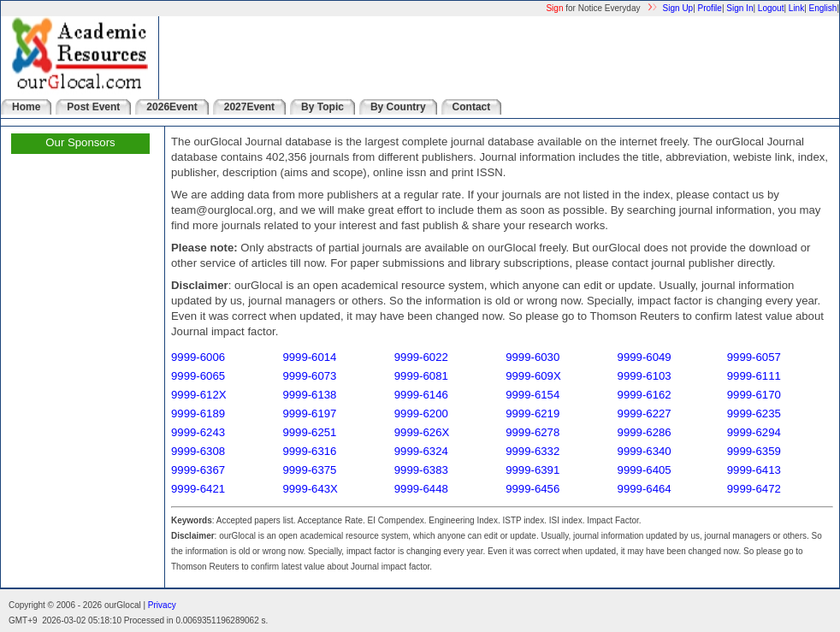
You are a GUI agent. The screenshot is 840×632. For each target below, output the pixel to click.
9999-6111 (754, 376)
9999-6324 (421, 451)
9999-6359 (754, 451)
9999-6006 (198, 357)
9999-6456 (532, 489)
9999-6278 (532, 432)
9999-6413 (754, 470)
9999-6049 (645, 357)
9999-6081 (421, 376)
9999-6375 (309, 470)
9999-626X (422, 432)
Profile (710, 8)
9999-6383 (421, 470)
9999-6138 (309, 395)
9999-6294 (754, 432)
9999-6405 (645, 470)
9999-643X (310, 489)
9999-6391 (532, 470)
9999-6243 (198, 432)
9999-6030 (532, 357)
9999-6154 (532, 395)
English (823, 8)
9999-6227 (645, 413)
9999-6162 (645, 395)
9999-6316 (309, 451)
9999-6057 (754, 357)
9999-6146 (421, 395)
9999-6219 (532, 413)
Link (796, 8)
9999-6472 (754, 489)
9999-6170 (754, 395)
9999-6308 (198, 451)
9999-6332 (532, 451)
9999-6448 (421, 489)
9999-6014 (309, 357)
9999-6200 (421, 413)
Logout (771, 8)
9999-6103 (645, 376)
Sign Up (678, 8)
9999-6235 (754, 413)
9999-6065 (198, 376)
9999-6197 (309, 413)
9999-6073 (309, 376)
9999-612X (199, 395)
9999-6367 (198, 470)
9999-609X (533, 376)
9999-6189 (198, 413)
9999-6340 (645, 451)
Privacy (162, 605)
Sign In (739, 8)
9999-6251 (309, 432)
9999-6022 (421, 357)
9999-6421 (198, 489)
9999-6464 (645, 489)
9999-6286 (645, 432)
